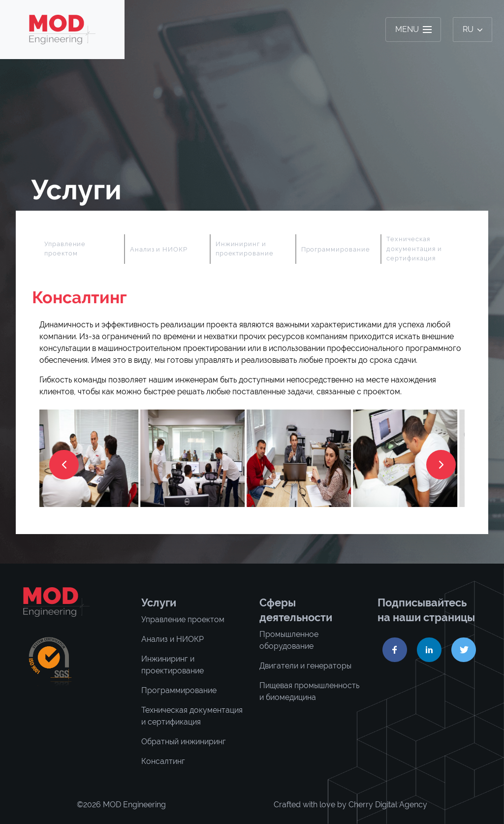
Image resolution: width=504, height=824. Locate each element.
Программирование (336, 249)
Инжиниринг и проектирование (245, 249)
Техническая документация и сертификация (414, 249)
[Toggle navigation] (413, 30)
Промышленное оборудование (289, 640)
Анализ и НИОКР (159, 249)
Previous (32, 249)
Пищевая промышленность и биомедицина (309, 691)
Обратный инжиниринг (184, 742)
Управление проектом (65, 249)
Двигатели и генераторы (305, 666)
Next (472, 249)
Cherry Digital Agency (388, 805)
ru (472, 29)
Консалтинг (163, 761)
